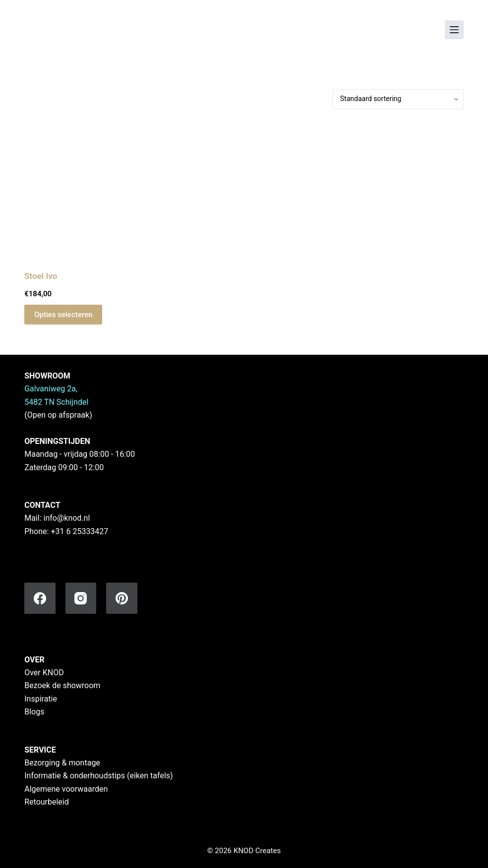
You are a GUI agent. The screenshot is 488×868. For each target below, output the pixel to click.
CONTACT (42, 505)
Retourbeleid (47, 802)
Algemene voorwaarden (66, 789)
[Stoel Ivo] (92, 190)
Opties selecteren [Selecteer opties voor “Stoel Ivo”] (63, 315)
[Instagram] (81, 598)
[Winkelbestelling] (398, 99)
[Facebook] (40, 598)
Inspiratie (41, 699)
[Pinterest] (122, 598)
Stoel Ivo (41, 276)
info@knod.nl (67, 518)
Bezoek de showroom (62, 685)
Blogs (34, 712)
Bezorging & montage (62, 763)
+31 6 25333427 (79, 531)
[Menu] (454, 30)
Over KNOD (44, 673)
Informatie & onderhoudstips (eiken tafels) (98, 776)
